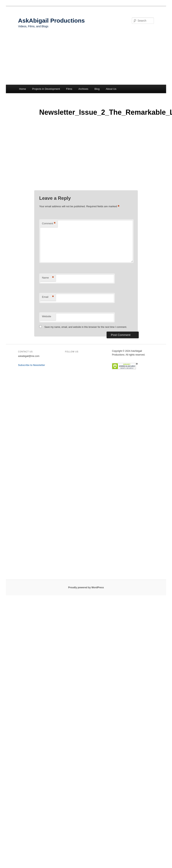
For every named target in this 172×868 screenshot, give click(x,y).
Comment (49, 224)
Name (48, 278)
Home (23, 89)
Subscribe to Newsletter (32, 365)
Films (69, 89)
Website (47, 316)
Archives (83, 89)
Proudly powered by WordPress (86, 588)
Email (48, 297)
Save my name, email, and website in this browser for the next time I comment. (86, 327)
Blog (97, 89)
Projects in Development (46, 89)
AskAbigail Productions (51, 21)
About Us (111, 89)
